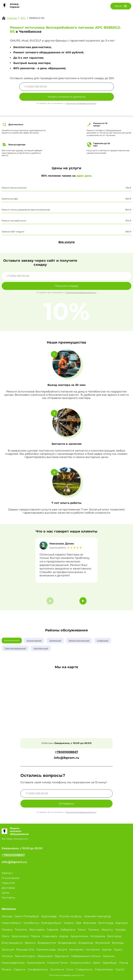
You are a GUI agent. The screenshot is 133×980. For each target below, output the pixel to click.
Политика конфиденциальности (66, 975)
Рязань (7, 969)
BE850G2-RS (37, 18)
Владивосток (47, 943)
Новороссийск (80, 963)
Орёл (97, 963)
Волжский (103, 943)
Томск (82, 930)
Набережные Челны (86, 956)
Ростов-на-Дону (70, 916)
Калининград (46, 950)
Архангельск (79, 936)
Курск (118, 950)
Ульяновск (50, 936)
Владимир (86, 943)
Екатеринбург (51, 923)
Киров (64, 936)
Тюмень (94, 930)
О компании (11, 878)
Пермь (35, 936)
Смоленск (57, 969)
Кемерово (76, 950)
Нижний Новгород (97, 916)
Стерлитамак (104, 969)
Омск (6, 936)
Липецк (7, 956)
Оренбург (110, 963)
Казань (69, 923)
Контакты (8, 898)
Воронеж (90, 923)
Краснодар (49, 916)
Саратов (52, 930)
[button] (83, 601)
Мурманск (62, 956)
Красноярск (20, 936)
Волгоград (106, 923)
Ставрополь (84, 969)
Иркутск (107, 930)
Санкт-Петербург (27, 916)
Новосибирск (11, 923)
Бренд (7, 873)
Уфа (78, 923)
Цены (6, 893)
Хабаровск (68, 930)
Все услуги (66, 242)
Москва (7, 916)
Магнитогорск (25, 956)
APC (23, 18)
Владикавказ (67, 943)
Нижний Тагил (57, 963)
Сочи (70, 969)
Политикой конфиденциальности (81, 103)
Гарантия (8, 883)
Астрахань (98, 936)
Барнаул (122, 923)
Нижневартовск (13, 963)
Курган (107, 950)
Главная (12, 18)
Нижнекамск (36, 963)
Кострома (93, 950)
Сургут (120, 969)
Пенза (124, 963)
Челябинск (31, 923)
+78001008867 (66, 752)
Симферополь (38, 969)
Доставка (8, 888)
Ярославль (37, 930)
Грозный (8, 950)
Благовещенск (12, 943)
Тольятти (21, 930)
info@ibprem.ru (66, 758)
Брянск (30, 943)
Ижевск (7, 930)
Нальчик (109, 956)
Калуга (62, 950)
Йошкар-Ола (25, 950)
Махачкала (45, 956)
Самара (120, 930)
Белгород (114, 936)
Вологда (118, 943)
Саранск (20, 969)
